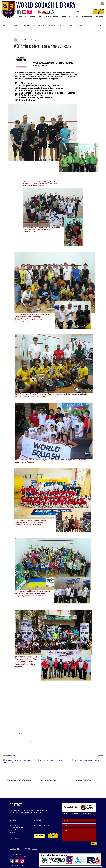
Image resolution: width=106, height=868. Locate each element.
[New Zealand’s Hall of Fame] (87, 768)
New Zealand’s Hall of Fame (83, 780)
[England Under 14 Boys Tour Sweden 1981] (19, 768)
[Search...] (81, 12)
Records (41, 25)
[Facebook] (19, 12)
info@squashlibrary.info (18, 856)
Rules (70, 25)
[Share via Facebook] (15, 741)
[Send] (94, 843)
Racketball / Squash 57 (56, 25)
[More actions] (91, 40)
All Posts (6, 25)
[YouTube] (24, 12)
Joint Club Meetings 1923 (48, 780)
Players (79, 25)
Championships (29, 25)
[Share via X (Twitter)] (20, 741)
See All (100, 755)
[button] (102, 3)
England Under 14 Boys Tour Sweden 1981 (18, 780)
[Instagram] (30, 12)
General (16, 25)
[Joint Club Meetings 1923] (53, 768)
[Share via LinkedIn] (25, 741)
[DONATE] (39, 836)
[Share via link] (30, 741)
